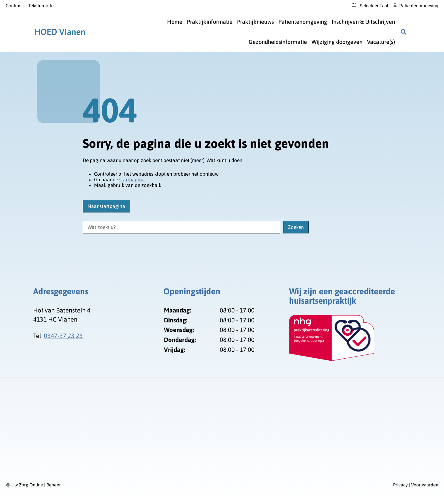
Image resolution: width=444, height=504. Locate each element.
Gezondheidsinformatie (278, 42)
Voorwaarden (425, 485)
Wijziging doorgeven (337, 42)
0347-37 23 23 (63, 336)
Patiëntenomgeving (303, 22)
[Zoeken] (404, 32)
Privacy (400, 485)
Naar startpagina (106, 206)
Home (175, 22)
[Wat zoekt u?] (182, 227)
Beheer (54, 485)
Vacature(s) (381, 42)
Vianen (60, 32)
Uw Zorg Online (27, 485)
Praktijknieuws (255, 22)
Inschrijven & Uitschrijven (363, 22)
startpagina (132, 180)
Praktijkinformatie (210, 22)
